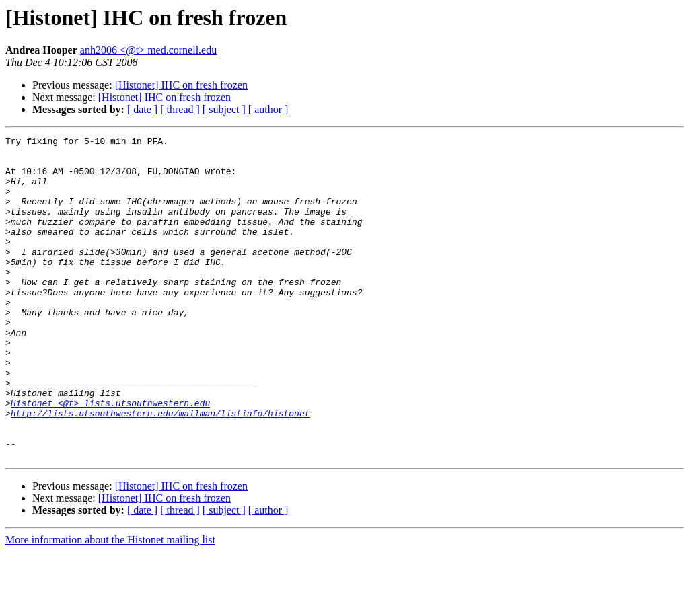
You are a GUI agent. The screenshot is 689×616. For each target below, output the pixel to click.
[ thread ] (180, 109)
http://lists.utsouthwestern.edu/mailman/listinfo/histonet (160, 469)
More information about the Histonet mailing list (110, 604)
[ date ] (142, 109)
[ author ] (268, 109)
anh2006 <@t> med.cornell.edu (148, 50)
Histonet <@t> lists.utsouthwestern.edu (110, 457)
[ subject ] (224, 109)
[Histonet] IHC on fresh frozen (181, 85)
